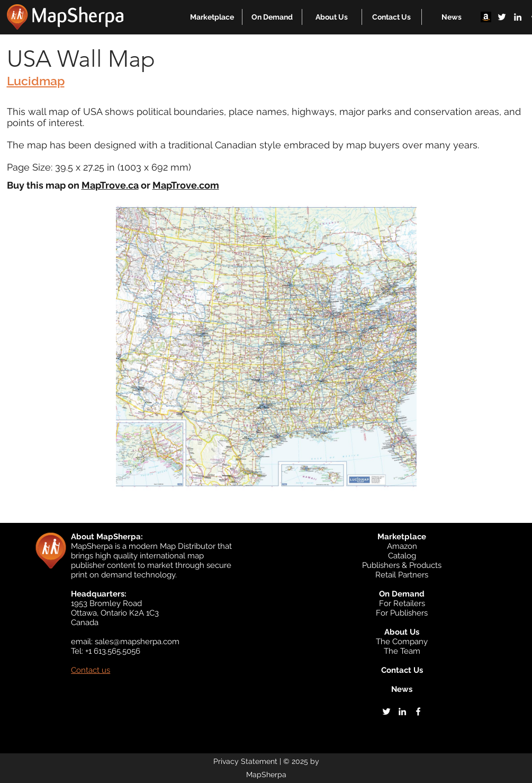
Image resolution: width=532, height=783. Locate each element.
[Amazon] (486, 17)
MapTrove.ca (110, 185)
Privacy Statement (245, 761)
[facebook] (418, 711)
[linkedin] (518, 17)
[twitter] (502, 17)
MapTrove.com (186, 185)
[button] (212, 17)
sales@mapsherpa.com (137, 642)
